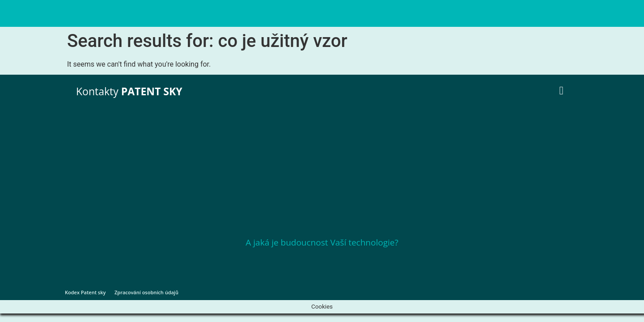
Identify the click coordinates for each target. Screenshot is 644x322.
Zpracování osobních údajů (146, 292)
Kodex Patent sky (85, 292)
